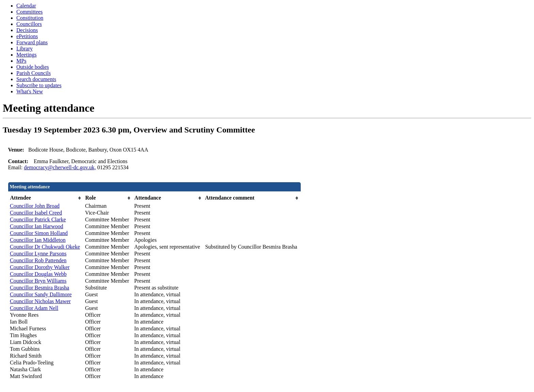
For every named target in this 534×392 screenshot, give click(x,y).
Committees (29, 12)
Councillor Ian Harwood (36, 226)
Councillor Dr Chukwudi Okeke (45, 247)
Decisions (27, 30)
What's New (30, 91)
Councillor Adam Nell (34, 308)
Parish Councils (34, 73)
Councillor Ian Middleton (38, 240)
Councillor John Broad (35, 206)
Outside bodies (33, 67)
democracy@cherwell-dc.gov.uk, (60, 167)
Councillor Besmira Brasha (40, 288)
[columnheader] (46, 198)
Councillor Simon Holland (39, 233)
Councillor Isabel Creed (36, 213)
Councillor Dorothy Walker (40, 267)
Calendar (26, 6)
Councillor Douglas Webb (38, 274)
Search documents (36, 79)
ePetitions (27, 36)
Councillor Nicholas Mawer (40, 301)
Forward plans (32, 42)
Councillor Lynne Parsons (38, 254)
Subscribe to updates (39, 85)
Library (25, 49)
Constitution (30, 18)
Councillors (29, 24)
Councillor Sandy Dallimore (41, 294)
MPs (21, 61)
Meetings (27, 55)
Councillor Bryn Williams (38, 281)
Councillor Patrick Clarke (38, 219)
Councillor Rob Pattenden (38, 260)
